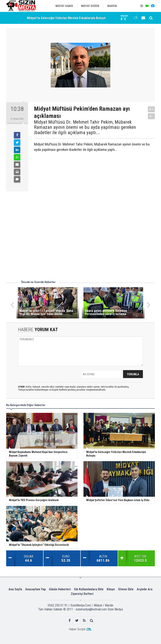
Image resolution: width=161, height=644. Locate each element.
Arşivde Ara (145, 589)
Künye (111, 589)
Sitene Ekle (126, 589)
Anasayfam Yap (35, 589)
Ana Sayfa (15, 589)
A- (151, 116)
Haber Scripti (77, 629)
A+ (151, 109)
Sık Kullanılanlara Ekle (89, 589)
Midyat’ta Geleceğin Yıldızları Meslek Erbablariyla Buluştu (67, 18)
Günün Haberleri (60, 589)
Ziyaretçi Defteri (82, 594)
